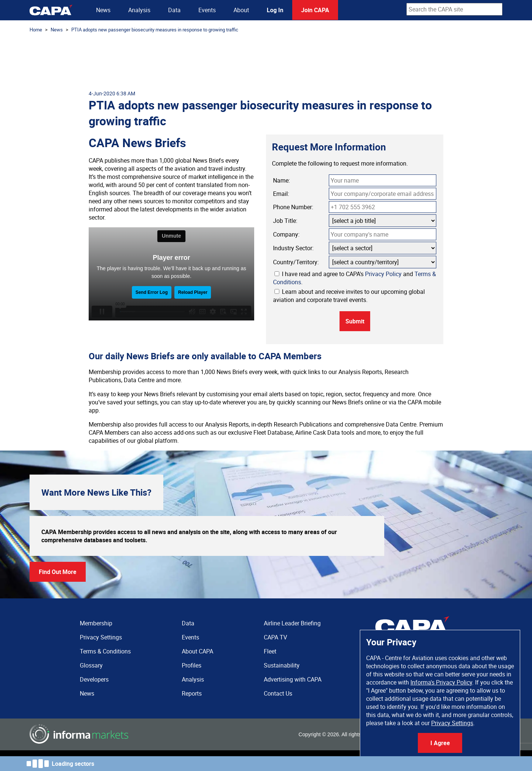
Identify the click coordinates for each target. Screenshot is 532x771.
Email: (281, 194)
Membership (96, 623)
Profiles (192, 665)
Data (174, 10)
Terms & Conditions (105, 651)
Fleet (270, 651)
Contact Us (278, 693)
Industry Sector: (293, 248)
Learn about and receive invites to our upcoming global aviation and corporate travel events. (349, 296)
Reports (192, 693)
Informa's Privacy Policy (441, 682)
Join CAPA (315, 10)
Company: (286, 234)
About (241, 10)
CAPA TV (275, 637)
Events (207, 10)
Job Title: (285, 221)
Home (36, 30)
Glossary (91, 665)
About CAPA (197, 651)
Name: (282, 180)
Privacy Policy (383, 274)
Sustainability (282, 665)
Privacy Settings (452, 723)
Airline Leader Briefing (292, 623)
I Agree (440, 743)
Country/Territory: (296, 262)
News (103, 10)
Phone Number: (293, 207)
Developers (94, 679)
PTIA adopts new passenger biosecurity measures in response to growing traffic (155, 30)
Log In (275, 10)
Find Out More (58, 572)
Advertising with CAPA (293, 679)
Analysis (139, 10)
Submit (355, 321)
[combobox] (454, 9)
